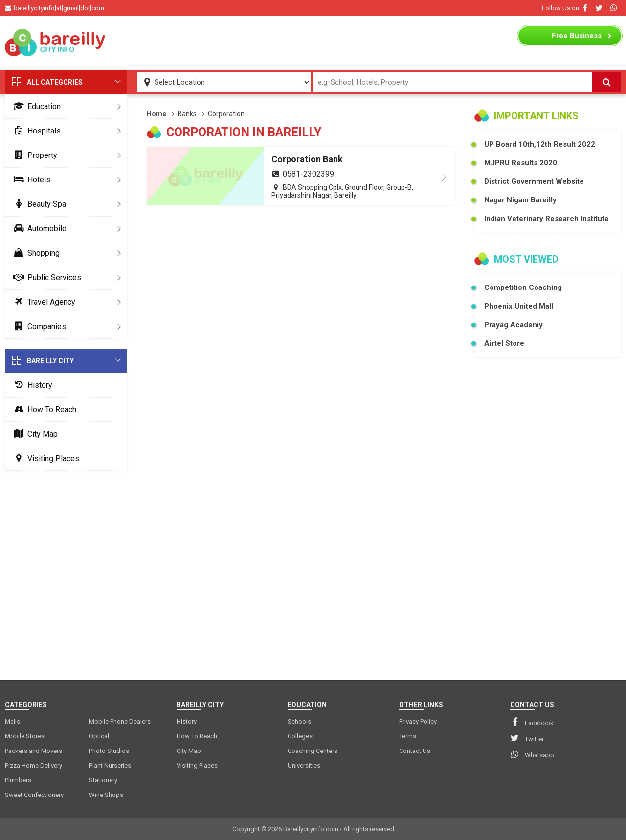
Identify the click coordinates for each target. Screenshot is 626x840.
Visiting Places (45, 458)
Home (156, 114)
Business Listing (577, 38)
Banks (187, 114)
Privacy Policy (418, 721)
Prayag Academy (514, 325)
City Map (34, 434)
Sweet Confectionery (34, 795)
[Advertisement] (313, 43)
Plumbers (18, 780)
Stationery (103, 780)
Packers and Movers (34, 751)
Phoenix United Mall (519, 306)
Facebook (532, 722)
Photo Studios (109, 751)
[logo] (56, 43)
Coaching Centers (313, 751)
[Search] (606, 82)
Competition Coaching (523, 287)
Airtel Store (504, 343)
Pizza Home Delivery (34, 765)
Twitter (527, 738)
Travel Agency (43, 302)
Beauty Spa (38, 204)
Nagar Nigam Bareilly (520, 200)
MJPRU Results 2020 (521, 163)
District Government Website (534, 181)
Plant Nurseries (110, 765)
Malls (12, 721)
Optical (99, 736)
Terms (408, 736)
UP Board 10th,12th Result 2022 (540, 144)
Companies (38, 326)
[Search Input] (453, 82)
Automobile (38, 229)
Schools (299, 721)
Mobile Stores (25, 736)
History (31, 385)
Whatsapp (532, 754)
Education (35, 106)
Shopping (35, 253)
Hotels (30, 180)
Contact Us (415, 751)
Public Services (45, 277)
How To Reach (43, 409)
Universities (304, 765)
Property (34, 155)
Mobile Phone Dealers (120, 721)
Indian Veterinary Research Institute (547, 219)
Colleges (300, 736)
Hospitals (35, 131)
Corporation (226, 114)
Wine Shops (106, 795)
